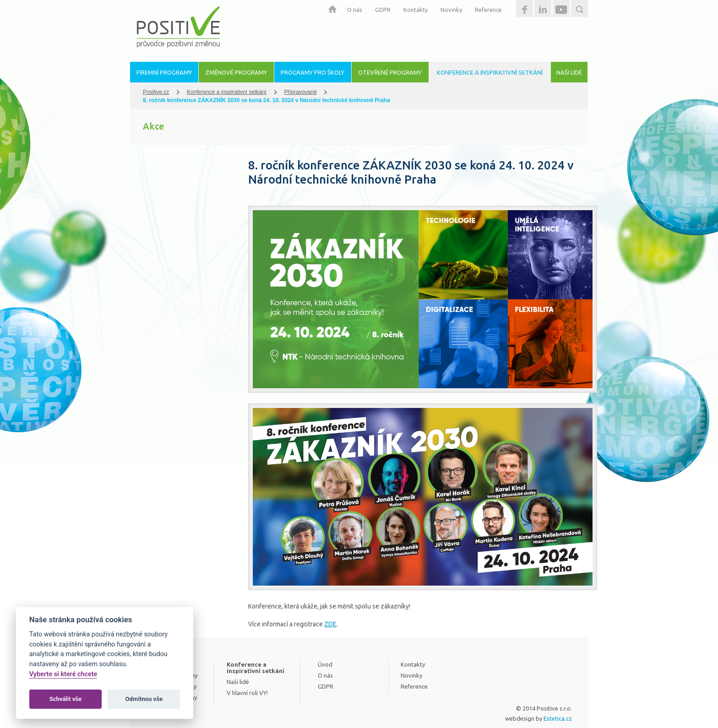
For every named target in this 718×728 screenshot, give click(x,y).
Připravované (301, 92)
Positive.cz (156, 92)
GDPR (383, 10)
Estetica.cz (558, 718)
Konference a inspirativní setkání (227, 92)
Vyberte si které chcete (63, 674)
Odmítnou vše (144, 699)
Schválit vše (66, 699)
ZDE (330, 624)
